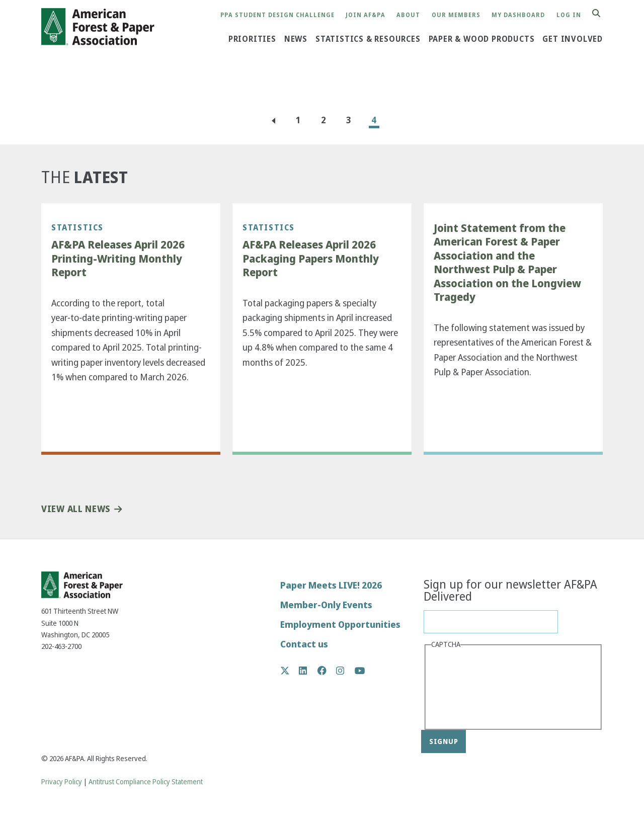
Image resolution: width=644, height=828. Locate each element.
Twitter (290, 671)
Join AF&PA (366, 15)
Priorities (252, 39)
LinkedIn (308, 671)
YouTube (360, 671)
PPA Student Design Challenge (277, 15)
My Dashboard (518, 15)
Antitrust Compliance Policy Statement (146, 782)
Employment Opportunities (340, 625)
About (408, 15)
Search (602, 14)
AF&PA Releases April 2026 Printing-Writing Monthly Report (118, 259)
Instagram (345, 671)
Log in (569, 15)
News (296, 39)
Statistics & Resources (368, 39)
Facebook (327, 671)
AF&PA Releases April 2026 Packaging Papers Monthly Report (311, 259)
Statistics (77, 227)
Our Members (456, 15)
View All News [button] (76, 509)
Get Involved (573, 39)
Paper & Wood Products (482, 39)
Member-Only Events (326, 605)
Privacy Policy (62, 782)
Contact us (304, 644)
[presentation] (472, 688)
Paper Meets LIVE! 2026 (331, 585)
